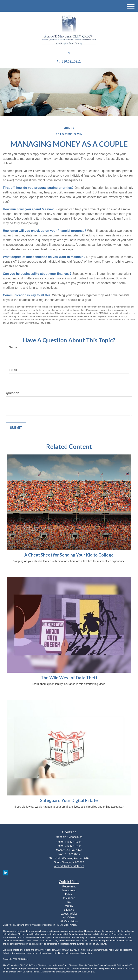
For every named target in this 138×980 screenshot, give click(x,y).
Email (13, 370)
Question (13, 393)
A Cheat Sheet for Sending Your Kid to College (69, 555)
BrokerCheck (70, 925)
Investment (69, 890)
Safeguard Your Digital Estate (69, 800)
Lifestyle (69, 910)
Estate (69, 894)
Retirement (69, 886)
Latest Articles (69, 914)
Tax (69, 902)
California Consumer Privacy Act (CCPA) (100, 950)
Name (13, 347)
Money (69, 906)
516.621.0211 (69, 61)
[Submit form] (16, 428)
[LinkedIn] (68, 53)
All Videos (69, 917)
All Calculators (69, 921)
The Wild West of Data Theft (69, 678)
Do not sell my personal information (75, 953)
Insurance (69, 898)
